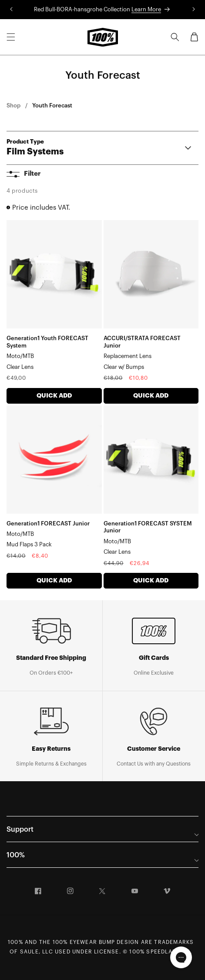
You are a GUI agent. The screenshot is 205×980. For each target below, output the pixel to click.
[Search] (175, 37)
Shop (13, 105)
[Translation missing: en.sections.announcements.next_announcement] (194, 10)
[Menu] (11, 37)
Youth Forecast (52, 105)
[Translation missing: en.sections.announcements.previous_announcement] (11, 10)
